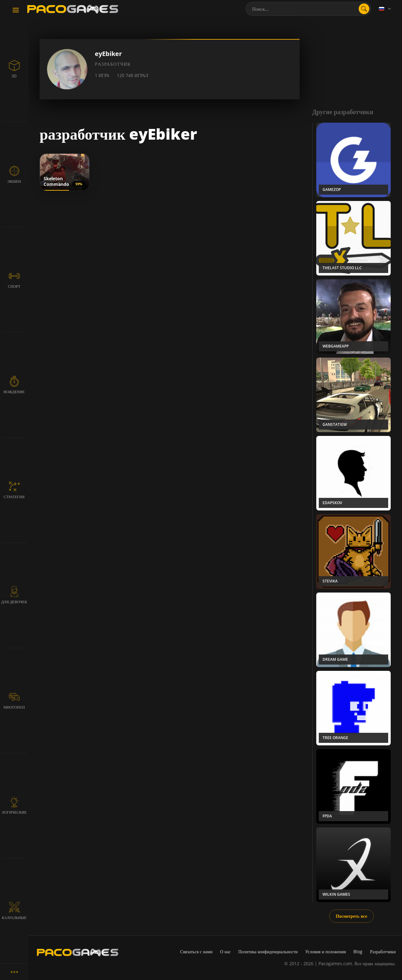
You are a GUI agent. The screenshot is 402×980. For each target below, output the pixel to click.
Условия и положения (326, 952)
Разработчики (383, 952)
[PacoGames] (78, 952)
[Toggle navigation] (16, 10)
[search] (364, 9)
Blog (358, 952)
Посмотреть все (351, 916)
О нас (225, 952)
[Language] (385, 9)
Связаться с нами (196, 952)
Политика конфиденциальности (268, 952)
